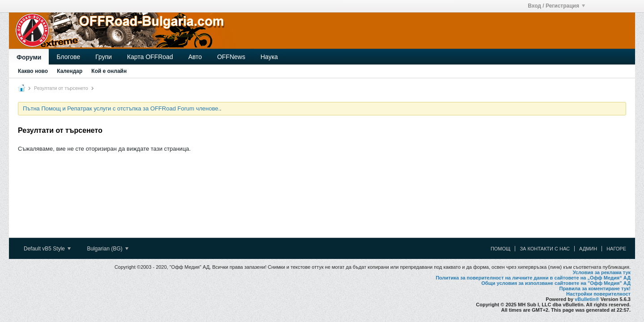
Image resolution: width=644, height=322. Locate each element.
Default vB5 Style (47, 249)
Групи (104, 57)
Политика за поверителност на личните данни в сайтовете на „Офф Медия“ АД (533, 278)
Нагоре (616, 249)
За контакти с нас (545, 249)
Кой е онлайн (109, 71)
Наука (269, 57)
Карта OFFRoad (150, 57)
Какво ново (33, 71)
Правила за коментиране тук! (595, 288)
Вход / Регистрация (556, 6)
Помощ (501, 249)
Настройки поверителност (598, 294)
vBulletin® (587, 299)
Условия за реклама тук (602, 272)
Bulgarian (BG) (108, 249)
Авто (195, 57)
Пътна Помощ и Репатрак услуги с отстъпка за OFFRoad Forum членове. (121, 108)
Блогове (68, 57)
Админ (588, 249)
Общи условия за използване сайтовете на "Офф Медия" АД (556, 283)
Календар (70, 71)
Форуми (29, 57)
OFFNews (231, 57)
